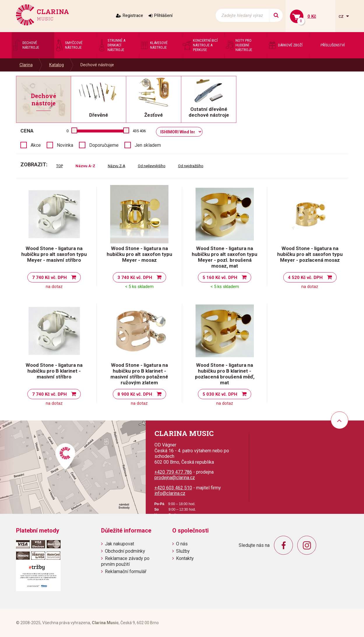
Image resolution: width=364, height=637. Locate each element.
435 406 (139, 131)
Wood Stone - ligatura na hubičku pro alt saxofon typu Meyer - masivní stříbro (54, 254)
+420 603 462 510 (173, 488)
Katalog (57, 65)
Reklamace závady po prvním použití (125, 561)
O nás (182, 544)
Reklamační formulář (126, 571)
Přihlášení (163, 15)
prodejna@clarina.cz (175, 478)
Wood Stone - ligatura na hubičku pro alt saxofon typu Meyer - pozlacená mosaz (310, 254)
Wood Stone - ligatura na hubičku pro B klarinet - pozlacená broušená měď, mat (225, 374)
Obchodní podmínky (125, 551)
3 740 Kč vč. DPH (135, 278)
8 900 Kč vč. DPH (135, 394)
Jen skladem (148, 145)
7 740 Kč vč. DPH (49, 278)
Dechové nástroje (97, 65)
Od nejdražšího (191, 166)
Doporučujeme (104, 145)
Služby (183, 551)
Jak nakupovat (119, 544)
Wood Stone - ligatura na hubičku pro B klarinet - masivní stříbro (54, 371)
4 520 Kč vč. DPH (305, 278)
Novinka (65, 145)
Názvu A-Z (85, 166)
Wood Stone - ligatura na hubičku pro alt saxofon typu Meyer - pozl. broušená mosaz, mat (225, 257)
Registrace (133, 15)
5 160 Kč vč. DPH (220, 278)
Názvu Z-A (117, 166)
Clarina (26, 65)
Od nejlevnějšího (152, 166)
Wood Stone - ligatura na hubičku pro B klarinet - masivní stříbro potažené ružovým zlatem (139, 374)
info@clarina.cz (170, 493)
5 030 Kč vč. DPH (220, 394)
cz (342, 16)
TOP (60, 166)
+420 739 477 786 (173, 472)
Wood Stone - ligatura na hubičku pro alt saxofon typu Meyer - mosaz (139, 254)
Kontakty (185, 558)
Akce (36, 145)
